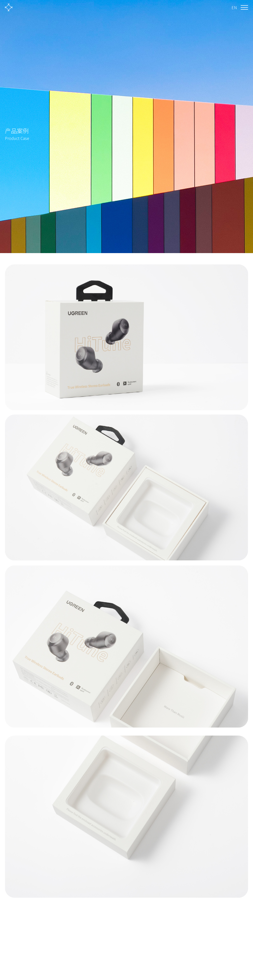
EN (234, 7)
